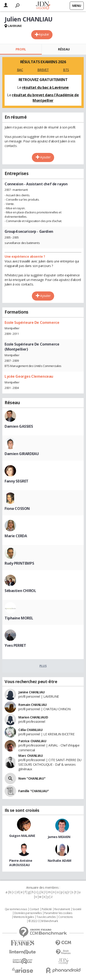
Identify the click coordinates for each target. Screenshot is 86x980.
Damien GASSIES (19, 426)
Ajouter (44, 34)
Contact (34, 909)
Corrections (65, 917)
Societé (77, 909)
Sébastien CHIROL (20, 591)
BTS (66, 70)
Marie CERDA (16, 536)
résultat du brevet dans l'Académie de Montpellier (45, 98)
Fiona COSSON (17, 508)
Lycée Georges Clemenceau (29, 376)
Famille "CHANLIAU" (34, 791)
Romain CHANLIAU (33, 705)
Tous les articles (46, 917)
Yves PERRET (15, 645)
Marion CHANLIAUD (33, 717)
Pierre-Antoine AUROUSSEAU (21, 863)
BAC (20, 70)
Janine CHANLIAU (32, 692)
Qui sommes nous (16, 909)
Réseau (64, 49)
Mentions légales (24, 917)
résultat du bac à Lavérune (45, 87)
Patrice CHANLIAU (32, 741)
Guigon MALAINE (22, 836)
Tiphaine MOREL (19, 618)
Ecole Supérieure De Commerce (32, 322)
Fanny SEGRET (17, 481)
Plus (43, 666)
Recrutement (62, 909)
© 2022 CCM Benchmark (43, 921)
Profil (21, 49)
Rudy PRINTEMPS (19, 563)
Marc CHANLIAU (31, 756)
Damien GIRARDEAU (22, 454)
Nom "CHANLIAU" (32, 778)
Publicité (47, 909)
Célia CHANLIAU (30, 730)
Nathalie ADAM (60, 861)
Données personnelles (28, 913)
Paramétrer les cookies (58, 913)
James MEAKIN (59, 837)
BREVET (43, 70)
